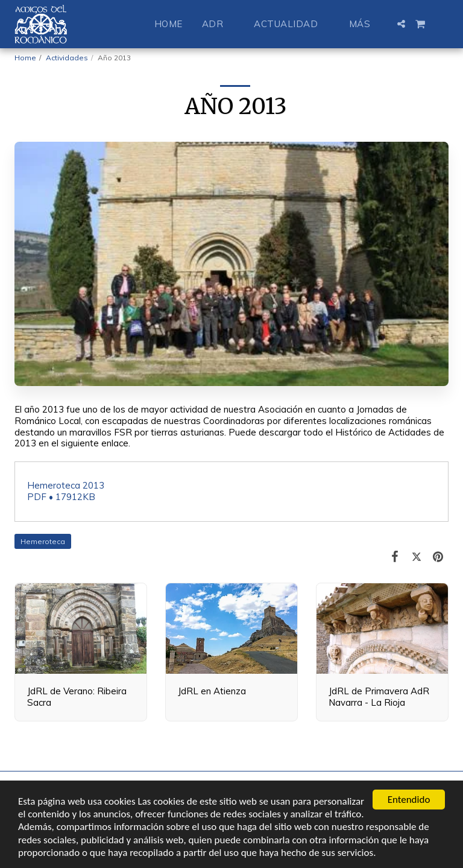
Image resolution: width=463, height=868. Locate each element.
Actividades (67, 58)
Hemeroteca (43, 541)
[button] (219, 24)
